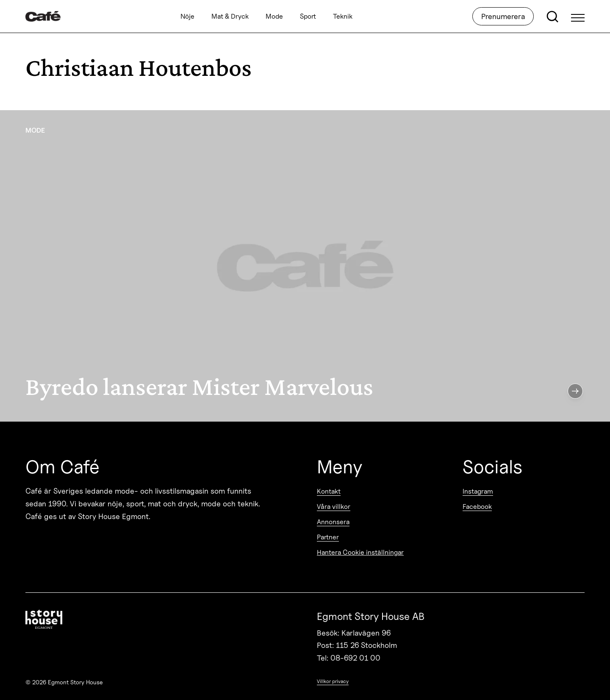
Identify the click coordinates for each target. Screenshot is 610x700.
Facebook (477, 507)
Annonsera (333, 522)
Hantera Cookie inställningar (360, 552)
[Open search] (552, 17)
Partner (328, 537)
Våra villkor (334, 507)
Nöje (187, 16)
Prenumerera (503, 16)
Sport (308, 16)
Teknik (343, 16)
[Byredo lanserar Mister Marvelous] (305, 266)
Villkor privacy (333, 681)
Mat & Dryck (230, 16)
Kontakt (329, 491)
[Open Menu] (578, 17)
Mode (274, 16)
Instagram (478, 491)
